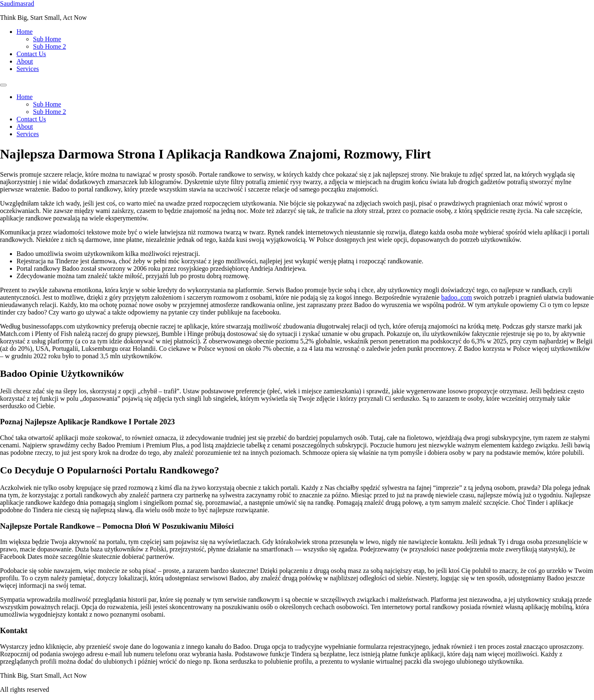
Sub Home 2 (49, 46)
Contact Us (31, 54)
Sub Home (47, 39)
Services (28, 69)
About (25, 61)
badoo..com (456, 297)
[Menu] (3, 85)
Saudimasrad (17, 4)
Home (25, 32)
